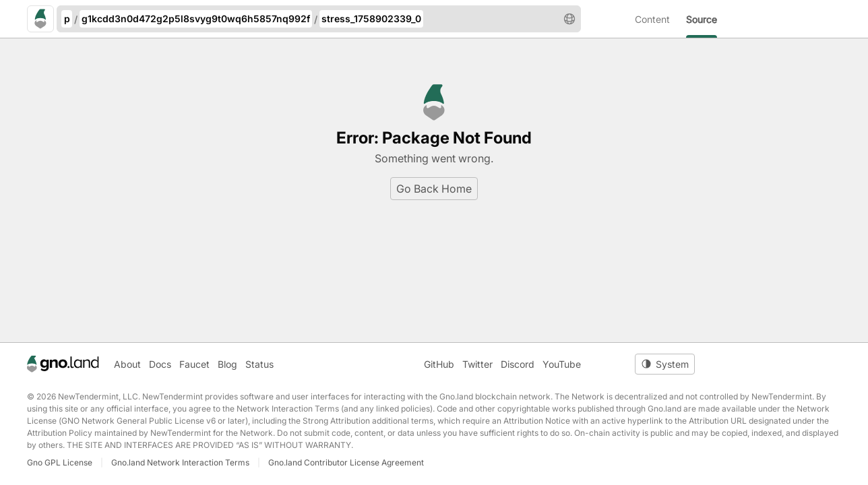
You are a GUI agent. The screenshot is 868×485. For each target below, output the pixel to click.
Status (259, 364)
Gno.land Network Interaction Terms (180, 462)
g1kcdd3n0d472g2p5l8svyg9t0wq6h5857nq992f (196, 19)
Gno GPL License (60, 462)
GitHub (439, 364)
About (127, 364)
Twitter (477, 364)
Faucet (194, 364)
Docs (160, 364)
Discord (518, 364)
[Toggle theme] (665, 364)
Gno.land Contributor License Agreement (346, 462)
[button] (569, 19)
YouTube (562, 364)
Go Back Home (434, 189)
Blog (227, 364)
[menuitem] (660, 19)
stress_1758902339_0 (371, 19)
